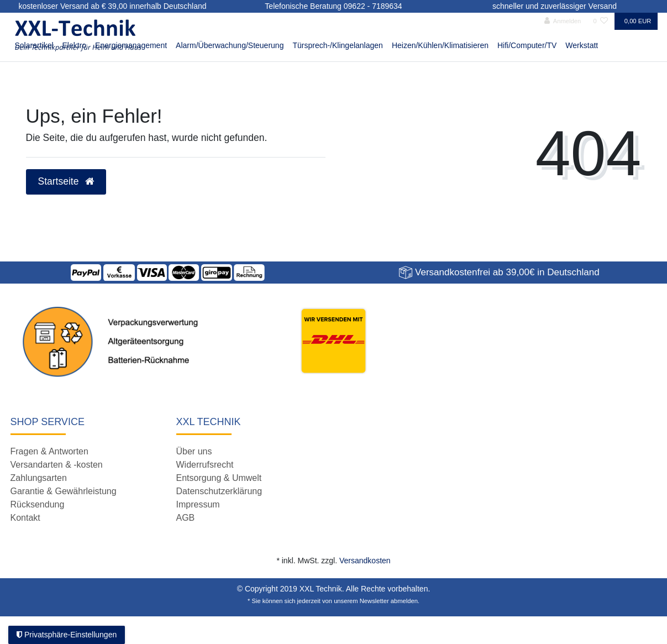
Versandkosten (365, 561)
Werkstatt (582, 45)
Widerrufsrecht (205, 465)
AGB (186, 518)
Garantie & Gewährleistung (64, 491)
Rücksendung (38, 504)
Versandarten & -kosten (57, 465)
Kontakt (25, 518)
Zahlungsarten (39, 478)
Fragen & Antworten (49, 451)
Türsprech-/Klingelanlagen (337, 45)
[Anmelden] (563, 21)
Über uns (194, 451)
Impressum (198, 504)
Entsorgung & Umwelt (219, 478)
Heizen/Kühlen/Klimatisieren (440, 45)
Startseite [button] (66, 181)
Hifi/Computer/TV (527, 45)
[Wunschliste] (600, 21)
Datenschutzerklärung (219, 491)
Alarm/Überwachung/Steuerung (230, 45)
